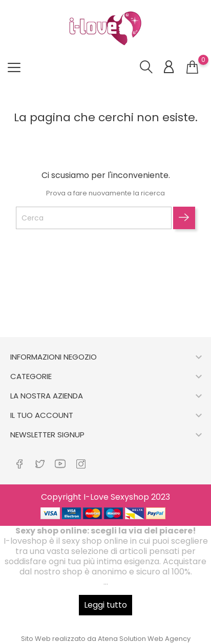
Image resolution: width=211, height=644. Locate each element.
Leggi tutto (105, 605)
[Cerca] (94, 218)
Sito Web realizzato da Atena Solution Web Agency (106, 639)
